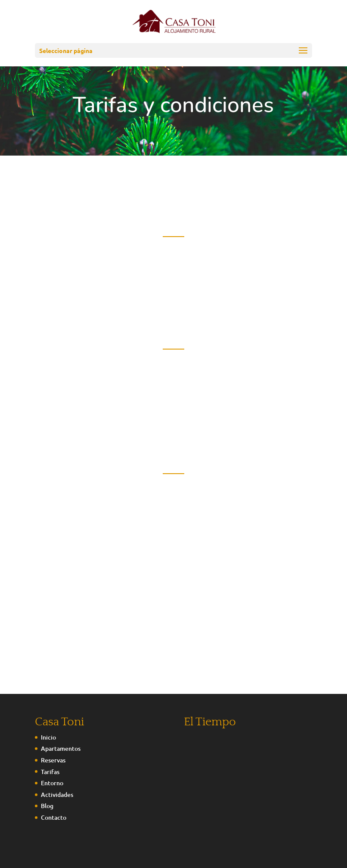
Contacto (54, 817)
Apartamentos (61, 748)
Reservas (53, 760)
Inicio (48, 737)
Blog (47, 806)
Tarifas (50, 772)
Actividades (57, 795)
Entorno (52, 783)
